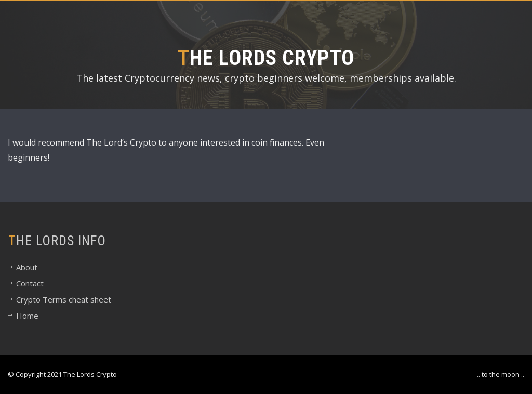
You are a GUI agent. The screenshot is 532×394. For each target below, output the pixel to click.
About (27, 267)
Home (27, 316)
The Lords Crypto (266, 58)
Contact (30, 283)
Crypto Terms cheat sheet (64, 299)
